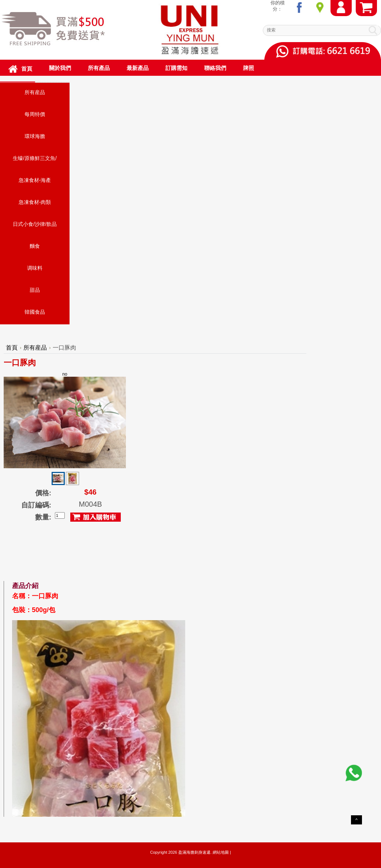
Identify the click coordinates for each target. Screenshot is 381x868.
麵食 (35, 246)
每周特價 (35, 114)
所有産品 (35, 92)
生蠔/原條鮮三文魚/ (35, 158)
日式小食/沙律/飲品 (35, 224)
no (65, 420)
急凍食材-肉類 (35, 202)
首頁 (12, 348)
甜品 (35, 290)
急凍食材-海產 (35, 180)
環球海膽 (35, 136)
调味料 (35, 268)
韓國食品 (35, 312)
